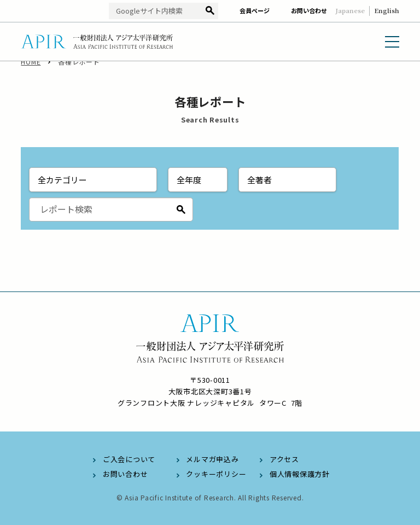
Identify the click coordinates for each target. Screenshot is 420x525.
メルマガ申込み (212, 459)
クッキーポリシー (216, 474)
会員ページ (255, 10)
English (387, 10)
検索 (210, 11)
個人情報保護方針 (300, 474)
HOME (31, 71)
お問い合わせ (309, 10)
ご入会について (129, 459)
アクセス (284, 459)
